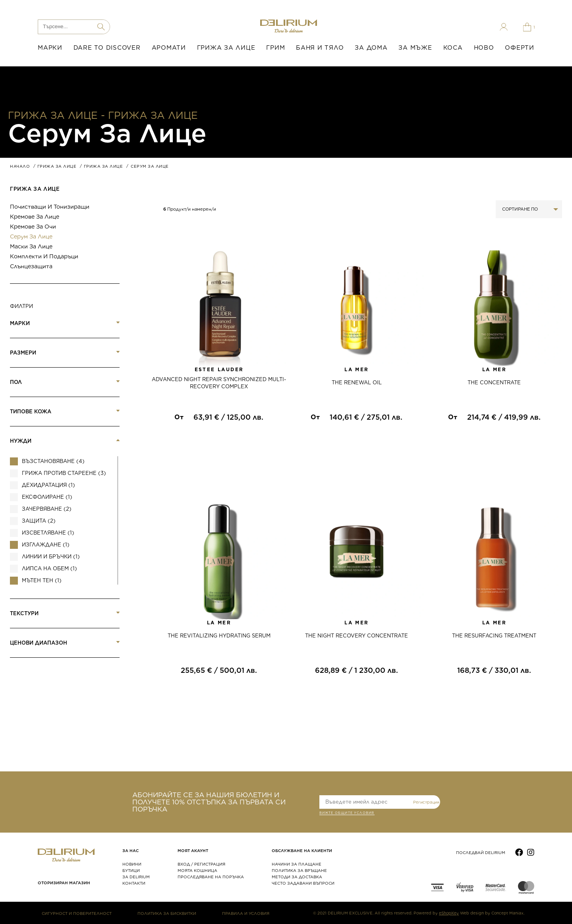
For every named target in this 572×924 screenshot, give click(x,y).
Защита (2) (39, 521)
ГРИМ (275, 48)
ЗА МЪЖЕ (415, 48)
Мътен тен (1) (42, 580)
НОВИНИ (132, 864)
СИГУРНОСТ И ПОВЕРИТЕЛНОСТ (77, 913)
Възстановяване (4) (53, 461)
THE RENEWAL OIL (357, 383)
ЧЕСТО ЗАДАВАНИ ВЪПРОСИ (303, 883)
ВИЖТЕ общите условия (347, 814)
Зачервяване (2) (47, 509)
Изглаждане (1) (46, 545)
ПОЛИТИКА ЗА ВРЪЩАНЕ (299, 870)
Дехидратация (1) (48, 485)
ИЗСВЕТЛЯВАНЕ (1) (48, 533)
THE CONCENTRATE (494, 383)
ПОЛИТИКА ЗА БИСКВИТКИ (167, 913)
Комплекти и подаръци (44, 256)
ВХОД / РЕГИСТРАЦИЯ (201, 864)
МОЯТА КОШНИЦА (197, 870)
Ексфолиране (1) (47, 497)
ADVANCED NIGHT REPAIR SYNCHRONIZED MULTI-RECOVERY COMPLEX (219, 383)
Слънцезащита (31, 266)
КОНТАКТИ (134, 883)
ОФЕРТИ (520, 48)
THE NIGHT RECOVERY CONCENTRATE (357, 636)
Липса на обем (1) (49, 569)
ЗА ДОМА (371, 48)
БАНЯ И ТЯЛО (320, 48)
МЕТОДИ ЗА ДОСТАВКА (297, 877)
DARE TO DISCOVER (107, 48)
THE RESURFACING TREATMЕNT (494, 636)
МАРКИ (50, 48)
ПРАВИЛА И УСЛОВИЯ (246, 913)
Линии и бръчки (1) (51, 557)
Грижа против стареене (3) (64, 473)
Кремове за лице (35, 217)
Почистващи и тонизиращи (50, 207)
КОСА (453, 48)
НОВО (484, 48)
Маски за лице (31, 246)
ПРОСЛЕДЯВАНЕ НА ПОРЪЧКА (211, 877)
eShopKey (449, 913)
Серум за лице (31, 236)
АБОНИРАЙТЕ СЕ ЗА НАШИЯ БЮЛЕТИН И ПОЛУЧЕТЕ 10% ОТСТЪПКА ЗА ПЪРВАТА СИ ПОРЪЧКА (209, 802)
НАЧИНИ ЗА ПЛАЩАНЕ (297, 864)
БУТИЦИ (131, 870)
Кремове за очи (33, 227)
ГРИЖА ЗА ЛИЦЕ (226, 48)
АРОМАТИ (169, 48)
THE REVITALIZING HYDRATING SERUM (219, 636)
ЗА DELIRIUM (136, 877)
